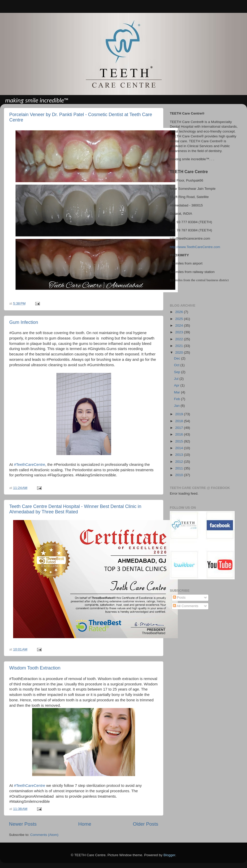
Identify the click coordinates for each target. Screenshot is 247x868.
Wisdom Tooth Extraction (35, 668)
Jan (177, 406)
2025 (180, 319)
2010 (180, 475)
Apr (177, 385)
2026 (180, 312)
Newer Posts (23, 824)
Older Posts (145, 824)
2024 (180, 325)
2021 (180, 346)
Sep (178, 372)
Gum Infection (24, 322)
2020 (180, 352)
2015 (180, 441)
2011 (180, 468)
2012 (180, 462)
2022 (180, 339)
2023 (180, 332)
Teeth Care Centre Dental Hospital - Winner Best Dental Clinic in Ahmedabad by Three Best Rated (75, 509)
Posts (179, 597)
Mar (177, 392)
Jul (177, 379)
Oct (177, 365)
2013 (180, 455)
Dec (178, 358)
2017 (180, 428)
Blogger (169, 855)
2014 (180, 448)
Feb (177, 399)
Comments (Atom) (45, 835)
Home (85, 824)
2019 (180, 414)
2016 (180, 434)
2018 (180, 421)
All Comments (186, 606)
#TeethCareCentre (29, 465)
